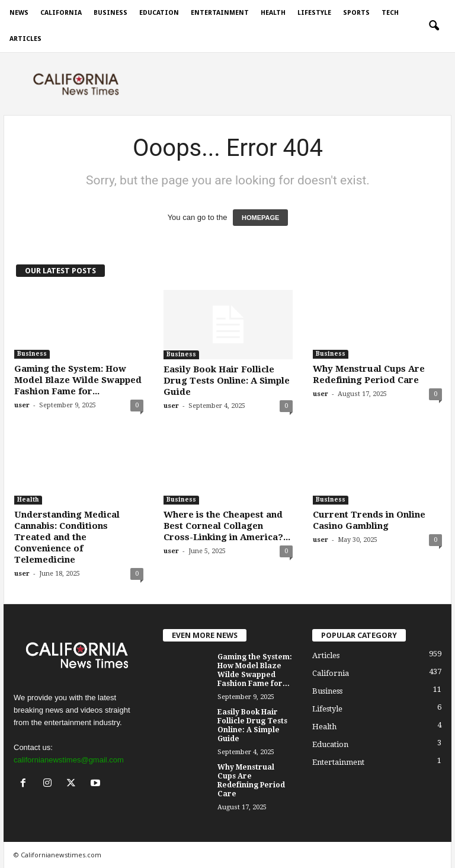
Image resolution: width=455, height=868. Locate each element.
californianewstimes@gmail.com (69, 760)
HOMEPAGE (260, 218)
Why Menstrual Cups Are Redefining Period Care (369, 374)
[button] (434, 26)
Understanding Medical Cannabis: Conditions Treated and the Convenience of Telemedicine (67, 537)
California (61, 13)
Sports (356, 13)
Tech (390, 13)
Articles (25, 39)
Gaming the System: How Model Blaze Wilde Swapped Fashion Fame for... (78, 380)
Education (159, 13)
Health (273, 13)
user (22, 405)
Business (110, 13)
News (19, 13)
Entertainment (220, 13)
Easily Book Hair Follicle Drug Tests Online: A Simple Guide (227, 381)
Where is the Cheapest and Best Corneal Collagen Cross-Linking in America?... (227, 526)
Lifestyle (314, 13)
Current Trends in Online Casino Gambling (369, 520)
